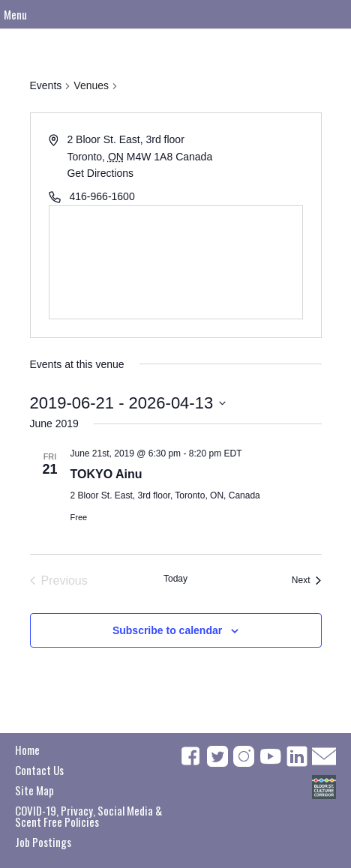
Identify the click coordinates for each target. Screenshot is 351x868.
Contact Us (39, 770)
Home (27, 750)
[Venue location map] (176, 262)
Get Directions (100, 173)
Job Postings (43, 842)
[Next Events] (307, 581)
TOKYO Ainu (106, 474)
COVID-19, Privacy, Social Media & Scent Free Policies (88, 816)
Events (46, 85)
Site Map (34, 790)
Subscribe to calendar (167, 630)
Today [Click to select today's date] (175, 579)
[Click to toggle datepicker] (128, 403)
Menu (15, 14)
